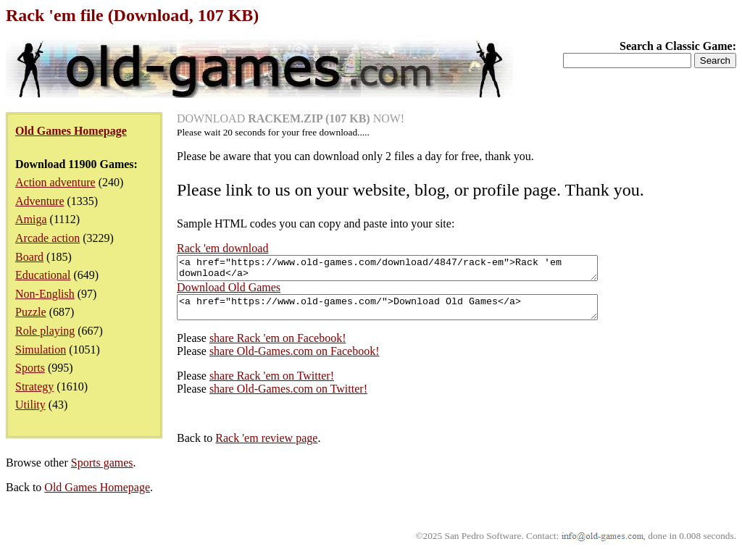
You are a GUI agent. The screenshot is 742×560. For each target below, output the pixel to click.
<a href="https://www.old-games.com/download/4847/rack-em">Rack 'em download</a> (413, 270)
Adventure (40, 201)
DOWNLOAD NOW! (291, 118)
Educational (43, 275)
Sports (30, 368)
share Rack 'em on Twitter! (272, 384)
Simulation (41, 350)
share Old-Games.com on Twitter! (288, 397)
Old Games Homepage (97, 496)
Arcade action (47, 238)
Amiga (31, 219)
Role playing (45, 331)
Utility (30, 405)
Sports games (102, 471)
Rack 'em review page (266, 447)
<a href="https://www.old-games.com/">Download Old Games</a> (413, 314)
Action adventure (55, 182)
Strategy (34, 386)
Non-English (45, 294)
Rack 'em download (222, 248)
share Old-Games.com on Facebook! (295, 360)
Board (29, 257)
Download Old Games (229, 292)
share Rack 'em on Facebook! (278, 347)
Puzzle (31, 312)
